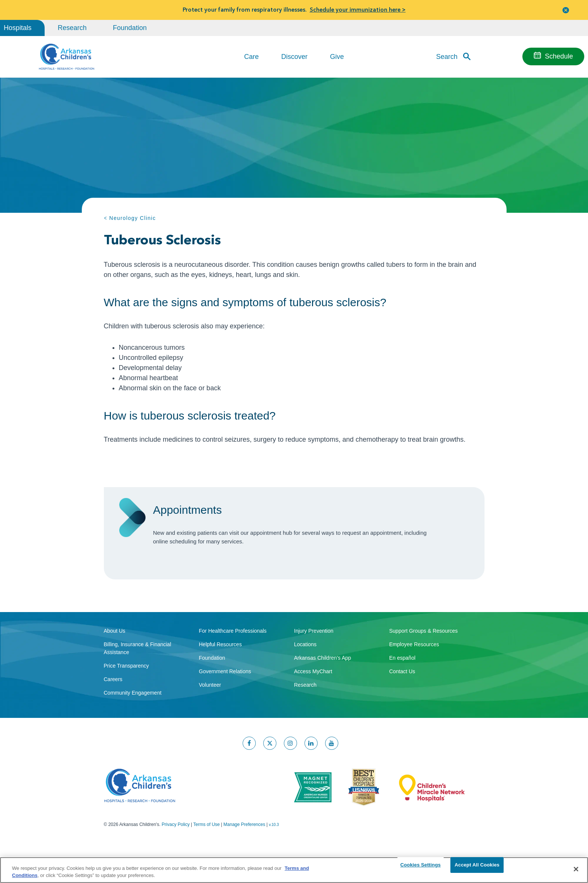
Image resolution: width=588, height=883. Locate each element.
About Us (115, 660)
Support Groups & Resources (424, 660)
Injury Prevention (314, 660)
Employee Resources (414, 673)
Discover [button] (294, 57)
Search (447, 56)
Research (72, 28)
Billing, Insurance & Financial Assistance (138, 677)
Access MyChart (313, 700)
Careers (113, 708)
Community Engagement (133, 722)
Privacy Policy (176, 853)
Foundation (130, 28)
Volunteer (210, 714)
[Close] (576, 869)
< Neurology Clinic (130, 218)
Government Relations (225, 700)
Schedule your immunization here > (358, 10)
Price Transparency (127, 695)
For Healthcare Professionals (233, 660)
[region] (294, 870)
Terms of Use (206, 853)
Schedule (559, 56)
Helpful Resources (220, 673)
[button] (566, 10)
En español (402, 687)
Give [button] (337, 57)
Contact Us (402, 700)
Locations (305, 673)
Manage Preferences (244, 853)
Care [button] (251, 57)
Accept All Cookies (477, 869)
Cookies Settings (421, 869)
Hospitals (18, 28)
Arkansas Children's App (322, 687)
